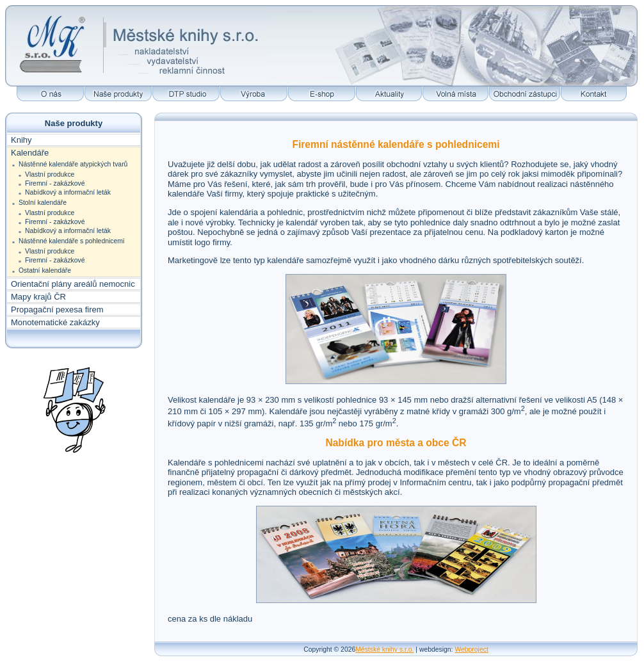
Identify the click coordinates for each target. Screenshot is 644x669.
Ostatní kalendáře (45, 270)
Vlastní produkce (50, 174)
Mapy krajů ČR (38, 297)
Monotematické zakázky (55, 322)
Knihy (21, 140)
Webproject (471, 649)
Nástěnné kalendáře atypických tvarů (73, 164)
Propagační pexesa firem (57, 310)
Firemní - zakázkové (55, 183)
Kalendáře (30, 153)
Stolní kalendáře (43, 203)
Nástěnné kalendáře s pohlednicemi (71, 241)
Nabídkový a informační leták (68, 192)
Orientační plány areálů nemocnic (73, 284)
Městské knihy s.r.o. (384, 649)
